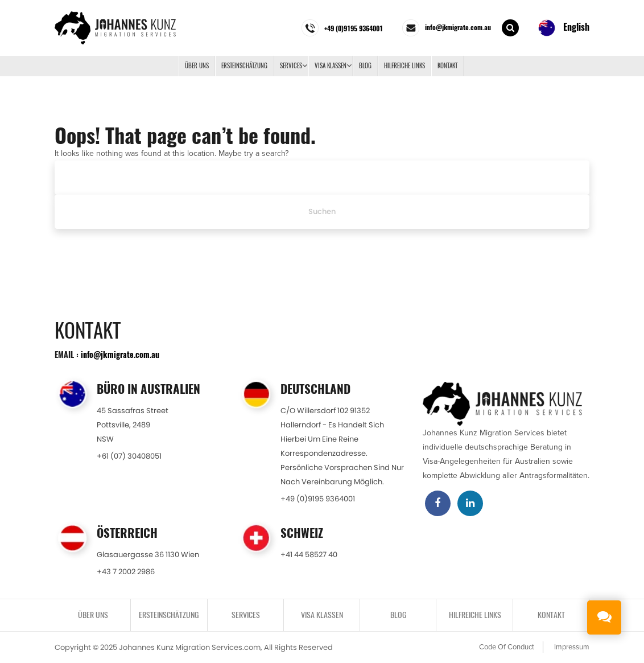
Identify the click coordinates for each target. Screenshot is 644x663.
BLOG (365, 66)
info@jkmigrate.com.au (120, 354)
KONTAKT (447, 66)
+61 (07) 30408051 (129, 456)
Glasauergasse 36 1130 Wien (148, 555)
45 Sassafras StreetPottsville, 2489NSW (133, 425)
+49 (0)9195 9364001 (318, 499)
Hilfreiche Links (404, 66)
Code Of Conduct (507, 647)
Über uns (197, 66)
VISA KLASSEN (331, 66)
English (564, 28)
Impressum (572, 647)
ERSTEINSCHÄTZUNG (244, 66)
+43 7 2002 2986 (126, 572)
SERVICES (291, 66)
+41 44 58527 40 (309, 555)
